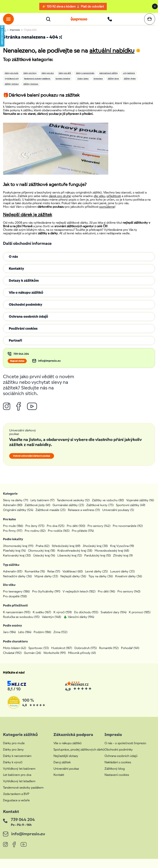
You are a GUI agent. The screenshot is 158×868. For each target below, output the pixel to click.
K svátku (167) (42, 617)
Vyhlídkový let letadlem (19, 785)
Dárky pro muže (12, 77)
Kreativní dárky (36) (129, 581)
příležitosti (114, 200)
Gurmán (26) (33, 657)
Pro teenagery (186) (16, 596)
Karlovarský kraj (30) (17, 560)
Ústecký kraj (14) (44, 560)
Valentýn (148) (52, 621)
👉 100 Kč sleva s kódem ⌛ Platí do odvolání (73, 6)
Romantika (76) (35, 576)
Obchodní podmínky (26, 309)
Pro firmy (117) (13, 535)
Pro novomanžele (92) (128, 530)
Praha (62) (43, 550)
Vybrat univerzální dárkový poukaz (32, 460)
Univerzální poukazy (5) (118, 514)
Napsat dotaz (17, 365)
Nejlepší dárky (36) (73, 581)
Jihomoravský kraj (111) (18, 550)
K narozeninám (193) (17, 617)
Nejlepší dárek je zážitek (27, 219)
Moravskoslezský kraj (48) (112, 555)
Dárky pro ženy (30, 77)
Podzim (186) (42, 637)
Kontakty (16, 273)
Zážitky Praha (130, 83)
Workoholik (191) (55, 657)
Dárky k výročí (13, 767)
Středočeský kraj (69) (66, 550)
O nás (13, 261)
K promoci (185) (140, 617)
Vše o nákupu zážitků (26, 297)
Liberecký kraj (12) (70, 560)
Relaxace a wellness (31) (84, 514)
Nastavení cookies (117, 779)
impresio (15, 34)
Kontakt (59, 779)
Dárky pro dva (48, 77)
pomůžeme (107, 211)
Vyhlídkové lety (12, 83)
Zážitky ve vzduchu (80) (108, 505)
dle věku (99, 200)
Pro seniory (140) (129, 596)
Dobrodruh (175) (86, 652)
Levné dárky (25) (96, 576)
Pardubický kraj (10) (98, 560)
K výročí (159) (63, 617)
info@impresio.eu (49, 365)
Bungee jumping (63, 83)
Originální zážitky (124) (18, 514)
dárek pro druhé (60, 200)
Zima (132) (60, 637)
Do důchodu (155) (86, 617)
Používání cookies (23, 333)
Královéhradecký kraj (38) (75, 555)
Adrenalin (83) (13, 576)
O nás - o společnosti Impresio (125, 748)
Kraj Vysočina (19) (122, 550)
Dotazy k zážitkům (24, 285)
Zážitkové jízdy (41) (37, 509)
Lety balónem (129, 77)
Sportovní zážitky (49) (131, 509)
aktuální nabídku (112, 55)
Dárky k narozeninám (85, 77)
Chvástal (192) (12, 657)
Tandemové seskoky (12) (73, 505)
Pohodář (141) (130, 652)
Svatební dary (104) (114, 617)
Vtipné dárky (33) (46, 581)
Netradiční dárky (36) (17, 581)
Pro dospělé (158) (15, 601)
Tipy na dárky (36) (101, 581)
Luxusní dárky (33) (122, 576)
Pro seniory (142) (99, 530)
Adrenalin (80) (13, 509)
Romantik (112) (109, 652)
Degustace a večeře (16, 805)
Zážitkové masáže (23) (51, 514)
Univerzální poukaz (66, 773)
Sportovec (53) (39, 652)
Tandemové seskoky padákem (37, 83)
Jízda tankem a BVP (16, 798)
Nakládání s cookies (118, 767)
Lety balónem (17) (43, 505)
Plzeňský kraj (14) (14, 555)
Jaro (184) (9, 637)
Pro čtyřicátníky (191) (46, 596)
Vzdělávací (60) (73, 576)
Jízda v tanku (83, 83)
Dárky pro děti (65, 77)
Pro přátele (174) (83, 535)
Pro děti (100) (76, 530)
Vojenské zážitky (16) (140, 505)
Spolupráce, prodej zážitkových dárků (79, 754)
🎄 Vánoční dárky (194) (79, 621)
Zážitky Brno (113, 83)
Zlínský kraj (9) (123, 560)
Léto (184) (25, 637)
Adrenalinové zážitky (109, 77)
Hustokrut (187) (62, 652)
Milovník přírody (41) (82, 657)
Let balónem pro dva (17, 779)
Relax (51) (54, 576)
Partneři (15, 345)
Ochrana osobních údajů (28, 321)
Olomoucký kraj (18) (42, 555)
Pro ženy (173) (35, 530)
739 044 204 (21, 358)
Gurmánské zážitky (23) (68, 509)
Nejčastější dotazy (66, 760)
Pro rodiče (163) (59, 535)
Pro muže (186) (13, 530)
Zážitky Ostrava (12, 88)
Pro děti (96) (106, 596)
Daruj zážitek (62, 767)
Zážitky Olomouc (31, 88)
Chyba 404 (30, 34)
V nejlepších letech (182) (79, 596)
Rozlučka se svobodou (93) (21, 621)
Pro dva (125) (56, 530)
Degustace (98, 83)
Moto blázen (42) (15, 652)
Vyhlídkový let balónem (19, 773)
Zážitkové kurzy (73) (100, 509)
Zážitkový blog (115, 773)
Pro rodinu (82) (35, 535)
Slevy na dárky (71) (16, 505)
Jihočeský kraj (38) (95, 550)
